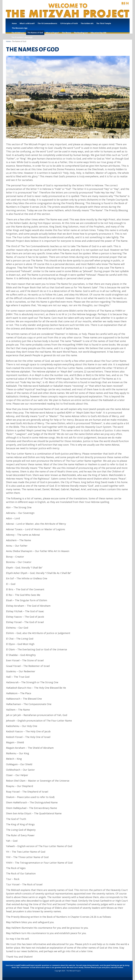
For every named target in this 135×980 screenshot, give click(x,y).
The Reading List (81, 33)
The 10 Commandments (47, 23)
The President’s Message (22, 37)
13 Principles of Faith (69, 23)
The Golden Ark (87, 23)
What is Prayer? (52, 33)
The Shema (66, 33)
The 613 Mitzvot (18, 33)
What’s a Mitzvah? (27, 23)
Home (14, 23)
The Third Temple (104, 23)
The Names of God (35, 33)
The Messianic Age (20, 28)
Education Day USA (98, 33)
